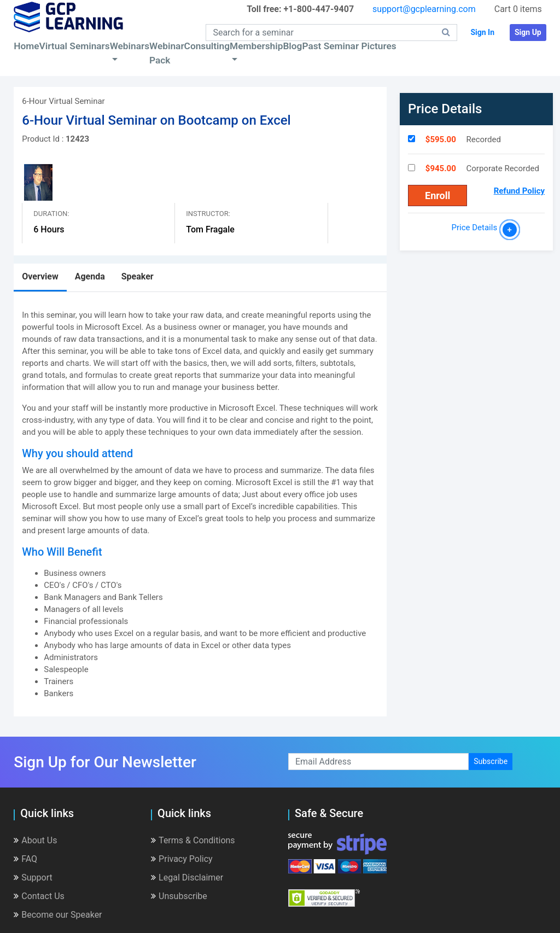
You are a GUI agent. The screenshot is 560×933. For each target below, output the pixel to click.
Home (26, 46)
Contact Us (39, 896)
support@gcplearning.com (424, 9)
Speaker (138, 276)
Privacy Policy (182, 859)
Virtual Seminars (75, 46)
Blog (292, 46)
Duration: (51, 214)
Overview (40, 276)
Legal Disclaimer (187, 877)
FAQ (25, 859)
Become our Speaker (58, 915)
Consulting (207, 46)
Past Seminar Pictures (349, 46)
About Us (35, 840)
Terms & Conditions (193, 840)
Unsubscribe (179, 896)
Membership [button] (256, 46)
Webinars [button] (130, 46)
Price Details (477, 228)
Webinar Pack (167, 53)
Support (33, 877)
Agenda (90, 276)
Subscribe (491, 761)
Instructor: (208, 214)
